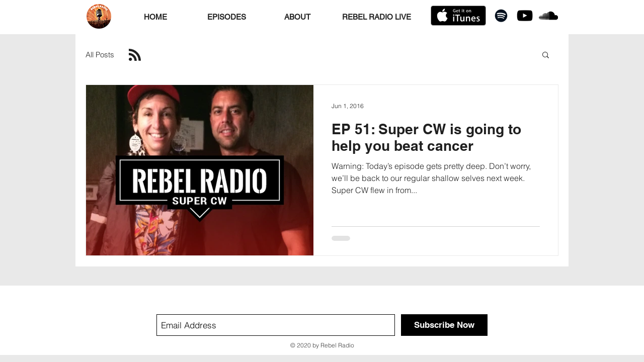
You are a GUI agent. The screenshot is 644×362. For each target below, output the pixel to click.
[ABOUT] (297, 17)
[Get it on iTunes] (458, 16)
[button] (546, 56)
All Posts (100, 55)
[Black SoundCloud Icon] (548, 16)
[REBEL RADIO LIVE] (376, 17)
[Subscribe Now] (444, 325)
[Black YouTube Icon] (525, 16)
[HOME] (155, 17)
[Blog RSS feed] (135, 55)
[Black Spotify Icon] (501, 16)
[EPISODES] (226, 17)
